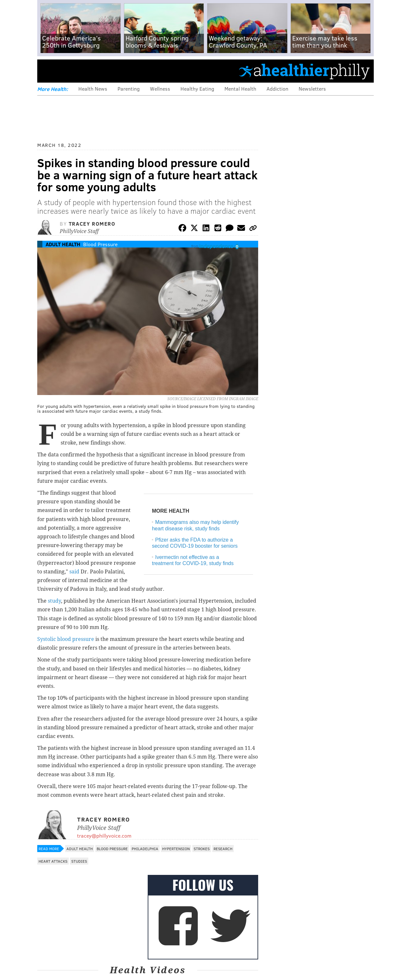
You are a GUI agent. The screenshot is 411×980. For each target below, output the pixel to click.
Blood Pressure (100, 244)
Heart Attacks (53, 861)
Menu (48, 71)
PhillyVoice (81, 71)
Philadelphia (145, 849)
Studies (79, 861)
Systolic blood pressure (66, 639)
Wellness (160, 89)
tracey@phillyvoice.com (104, 836)
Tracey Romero (92, 224)
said (74, 572)
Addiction (277, 89)
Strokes (202, 849)
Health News (93, 89)
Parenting (129, 89)
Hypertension (176, 849)
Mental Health (240, 89)
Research (223, 849)
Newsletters (312, 89)
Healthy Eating (197, 89)
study (54, 601)
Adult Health (63, 244)
